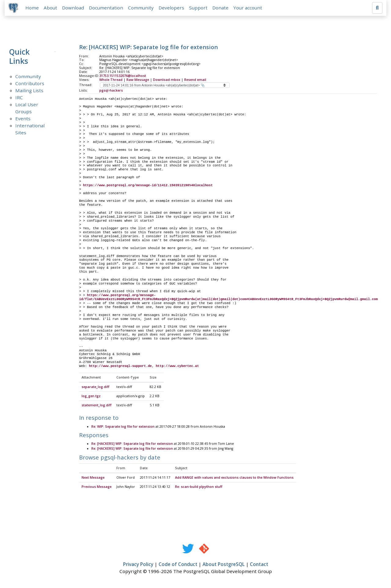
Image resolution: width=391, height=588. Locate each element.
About (51, 8)
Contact (259, 565)
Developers (172, 8)
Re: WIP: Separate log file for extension (123, 428)
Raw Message (138, 81)
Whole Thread (111, 81)
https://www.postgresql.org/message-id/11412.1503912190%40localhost (148, 186)
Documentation (107, 8)
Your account (249, 8)
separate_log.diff (95, 388)
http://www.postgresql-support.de (120, 367)
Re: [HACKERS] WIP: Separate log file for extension (132, 445)
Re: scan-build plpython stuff (199, 488)
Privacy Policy (138, 565)
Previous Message (97, 488)
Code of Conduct (178, 565)
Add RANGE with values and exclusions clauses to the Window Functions (234, 479)
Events (23, 119)
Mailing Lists (29, 91)
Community (142, 8)
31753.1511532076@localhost (123, 77)
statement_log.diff (97, 406)
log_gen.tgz (91, 397)
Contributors (30, 84)
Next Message (93, 479)
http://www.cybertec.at (177, 367)
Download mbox (167, 81)
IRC (19, 98)
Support (199, 8)
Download (74, 8)
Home (33, 8)
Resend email (195, 81)
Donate (221, 8)
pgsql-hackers (111, 91)
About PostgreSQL (224, 565)
